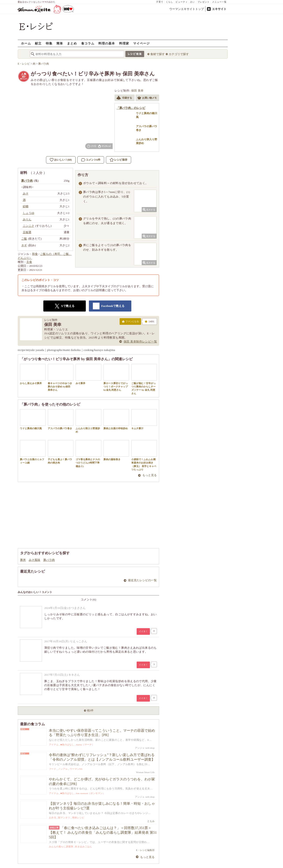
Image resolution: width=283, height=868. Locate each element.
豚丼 (23, 560)
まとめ (72, 43)
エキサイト (219, 9)
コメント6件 (91, 160)
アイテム (54, 745)
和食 (35, 254)
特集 (49, 43)
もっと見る (150, 475)
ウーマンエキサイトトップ (187, 9)
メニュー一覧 (219, 2)
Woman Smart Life (145, 772)
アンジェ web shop (145, 748)
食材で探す (158, 54)
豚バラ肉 (49, 560)
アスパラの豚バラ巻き (61, 419)
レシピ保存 (121, 160)
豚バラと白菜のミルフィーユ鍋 (33, 452)
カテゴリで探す (179, 54)
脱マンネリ (64, 818)
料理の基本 (107, 43)
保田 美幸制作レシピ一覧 (140, 342)
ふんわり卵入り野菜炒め (88, 421)
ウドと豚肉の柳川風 (33, 419)
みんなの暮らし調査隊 (61, 847)
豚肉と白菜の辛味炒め (116, 419)
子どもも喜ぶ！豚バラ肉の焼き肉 (61, 452)
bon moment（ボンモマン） (90, 793)
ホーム (26, 43)
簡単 (60, 43)
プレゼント (204, 2)
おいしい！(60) (63, 160)
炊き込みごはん (83, 847)
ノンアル (63, 769)
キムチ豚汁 (144, 419)
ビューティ (182, 2)
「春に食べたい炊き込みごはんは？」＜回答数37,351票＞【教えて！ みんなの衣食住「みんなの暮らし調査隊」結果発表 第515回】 (103, 832)
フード (53, 769)
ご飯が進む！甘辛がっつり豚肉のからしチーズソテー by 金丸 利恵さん (144, 379)
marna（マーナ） (85, 745)
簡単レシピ (78, 818)
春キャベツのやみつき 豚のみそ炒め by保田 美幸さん (61, 378)
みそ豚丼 (88, 374)
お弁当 (53, 818)
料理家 (124, 43)
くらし (169, 2)
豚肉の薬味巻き (116, 450)
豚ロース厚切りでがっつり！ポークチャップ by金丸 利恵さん (116, 378)
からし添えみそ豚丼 (33, 374)
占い (193, 2)
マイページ (141, 43)
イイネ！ (143, 631)
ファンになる (130, 322)
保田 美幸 (137, 91)
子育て (160, 2)
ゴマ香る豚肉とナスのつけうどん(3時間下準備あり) (88, 454)
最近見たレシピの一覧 (142, 580)
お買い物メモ (147, 98)
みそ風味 (34, 560)
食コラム (88, 43)
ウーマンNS (76, 769)
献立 (38, 43)
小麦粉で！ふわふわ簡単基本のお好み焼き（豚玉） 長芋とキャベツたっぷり (144, 455)
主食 (29, 262)
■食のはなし (67, 745)
